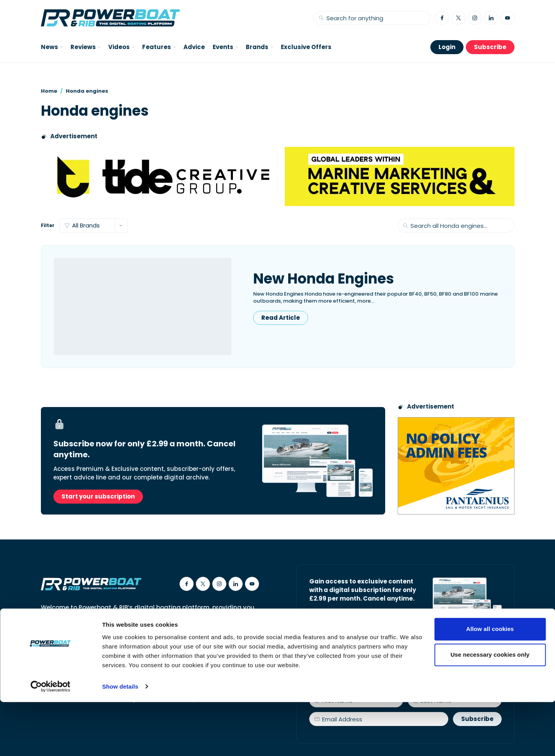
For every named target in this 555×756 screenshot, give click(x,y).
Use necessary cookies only (490, 709)
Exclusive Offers (306, 47)
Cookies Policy (129, 654)
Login (447, 47)
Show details (120, 741)
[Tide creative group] (278, 176)
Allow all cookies (490, 683)
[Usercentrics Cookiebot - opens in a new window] (50, 741)
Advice (194, 47)
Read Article (281, 318)
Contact (88, 654)
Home (49, 91)
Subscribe (490, 47)
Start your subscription (98, 496)
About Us (54, 654)
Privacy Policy (178, 654)
